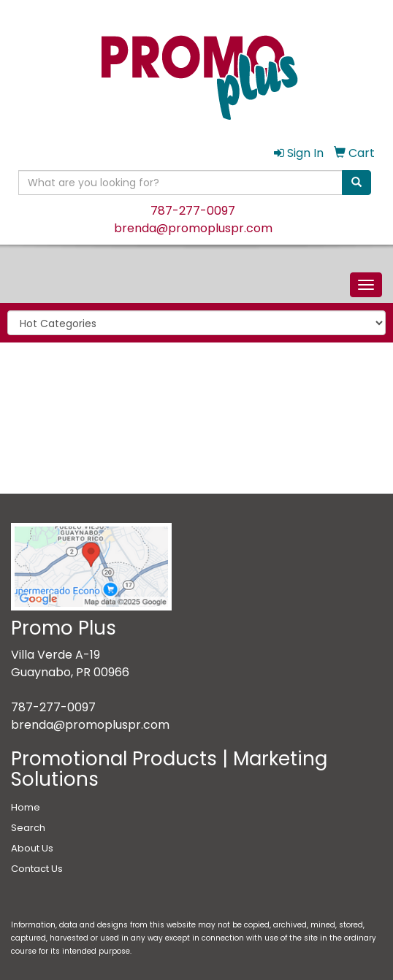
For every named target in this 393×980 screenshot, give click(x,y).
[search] (356, 183)
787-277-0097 (193, 211)
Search (28, 828)
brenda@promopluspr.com (193, 228)
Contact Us (37, 869)
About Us (32, 848)
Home (26, 807)
